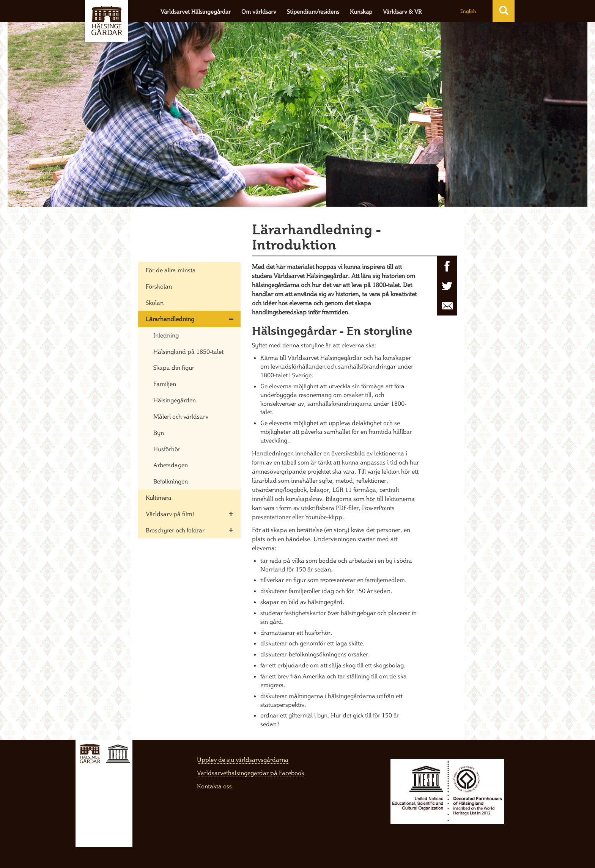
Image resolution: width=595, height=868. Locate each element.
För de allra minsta (171, 270)
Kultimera (159, 498)
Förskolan (159, 286)
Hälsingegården (175, 400)
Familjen (165, 384)
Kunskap (361, 12)
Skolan (155, 303)
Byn (159, 433)
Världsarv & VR (402, 12)
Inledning (166, 335)
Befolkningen (171, 481)
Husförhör (167, 449)
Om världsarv (259, 12)
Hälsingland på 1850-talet (188, 352)
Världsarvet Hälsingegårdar (196, 12)
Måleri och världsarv (181, 416)
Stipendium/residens (313, 12)
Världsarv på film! (170, 514)
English (468, 11)
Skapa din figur (174, 367)
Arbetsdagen (171, 465)
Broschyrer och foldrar (175, 530)
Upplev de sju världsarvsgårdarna (243, 760)
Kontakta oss (214, 786)
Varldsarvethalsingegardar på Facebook (251, 773)
